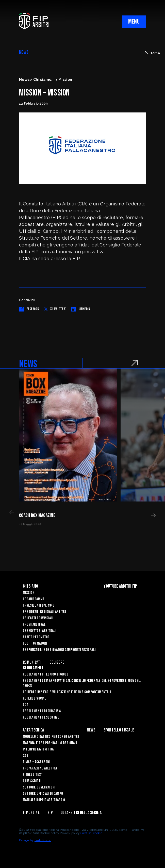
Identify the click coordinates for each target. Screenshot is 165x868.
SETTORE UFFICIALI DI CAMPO (43, 794)
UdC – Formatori (35, 643)
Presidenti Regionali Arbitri (44, 612)
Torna (152, 53)
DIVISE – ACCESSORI (36, 762)
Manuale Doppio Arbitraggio (44, 800)
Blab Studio (43, 840)
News (91, 730)
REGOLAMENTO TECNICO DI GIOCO (46, 674)
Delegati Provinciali (38, 618)
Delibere (57, 662)
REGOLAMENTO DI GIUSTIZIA (42, 711)
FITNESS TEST (33, 775)
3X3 (25, 756)
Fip (50, 813)
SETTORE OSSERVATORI (39, 787)
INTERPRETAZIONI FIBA (38, 749)
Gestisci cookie (91, 833)
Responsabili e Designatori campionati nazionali (59, 650)
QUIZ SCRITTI (32, 781)
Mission (29, 593)
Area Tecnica (33, 730)
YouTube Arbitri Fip (120, 586)
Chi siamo (31, 586)
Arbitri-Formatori (37, 637)
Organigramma (34, 599)
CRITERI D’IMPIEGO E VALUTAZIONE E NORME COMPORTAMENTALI (67, 692)
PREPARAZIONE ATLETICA (40, 768)
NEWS (24, 52)
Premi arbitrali (35, 624)
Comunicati (32, 662)
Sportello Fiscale (119, 730)
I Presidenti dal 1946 (38, 605)
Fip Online (31, 813)
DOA (26, 705)
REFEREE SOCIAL (34, 698)
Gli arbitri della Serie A (81, 813)
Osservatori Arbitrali (39, 631)
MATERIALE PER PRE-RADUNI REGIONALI (50, 743)
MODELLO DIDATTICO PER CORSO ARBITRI (51, 737)
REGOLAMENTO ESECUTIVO (41, 717)
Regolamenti (34, 668)
